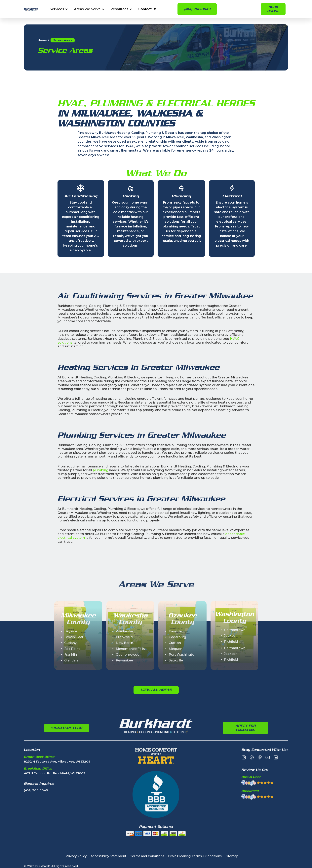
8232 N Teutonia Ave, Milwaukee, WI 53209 (57, 779)
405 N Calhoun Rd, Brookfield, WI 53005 (54, 791)
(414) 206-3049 (197, 9)
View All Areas (156, 690)
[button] (59, 9)
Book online (273, 9)
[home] (31, 9)
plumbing (100, 470)
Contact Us (147, 9)
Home (42, 40)
